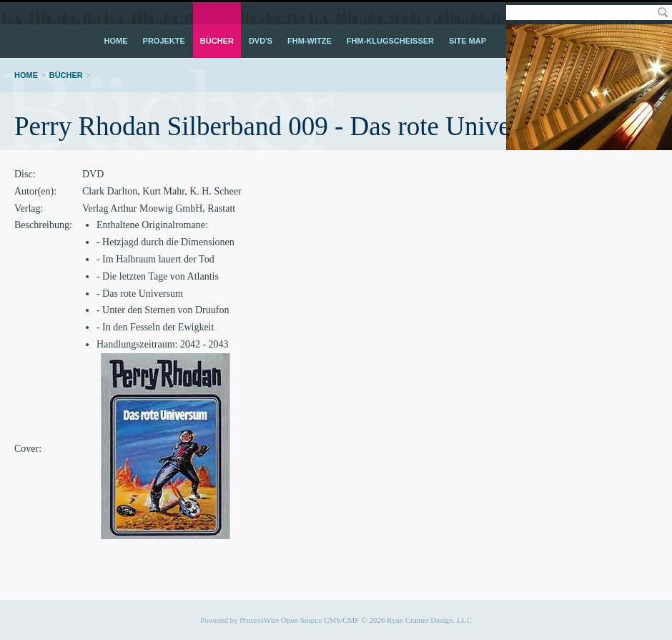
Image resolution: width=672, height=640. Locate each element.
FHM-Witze (310, 41)
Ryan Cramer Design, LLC (429, 620)
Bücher (217, 41)
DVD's (261, 41)
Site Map (468, 41)
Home (116, 41)
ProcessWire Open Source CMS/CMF (299, 620)
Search (662, 13)
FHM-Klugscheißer (390, 41)
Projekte (164, 41)
